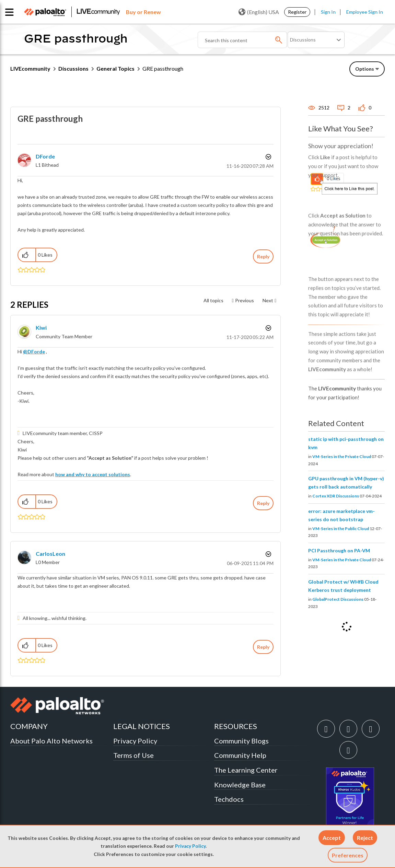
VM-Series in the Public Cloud (341, 529)
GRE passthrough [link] (163, 68)
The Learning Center (246, 770)
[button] (332, 838)
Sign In (328, 12)
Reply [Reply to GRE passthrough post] (263, 256)
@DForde (34, 351)
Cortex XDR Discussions (336, 496)
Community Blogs (241, 741)
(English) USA (259, 12)
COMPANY (29, 726)
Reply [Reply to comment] (263, 503)
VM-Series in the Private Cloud (342, 456)
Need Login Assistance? (354, 86)
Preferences (348, 855)
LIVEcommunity (30, 68)
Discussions (73, 68)
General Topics (115, 68)
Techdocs (229, 799)
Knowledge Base (240, 785)
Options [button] (268, 157)
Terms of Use (133, 755)
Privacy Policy (190, 846)
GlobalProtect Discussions (338, 599)
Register (297, 12)
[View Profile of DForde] (45, 156)
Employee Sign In (365, 12)
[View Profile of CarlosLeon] (50, 554)
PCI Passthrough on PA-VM (339, 550)
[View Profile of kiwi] (41, 327)
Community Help (240, 755)
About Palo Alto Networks (51, 741)
